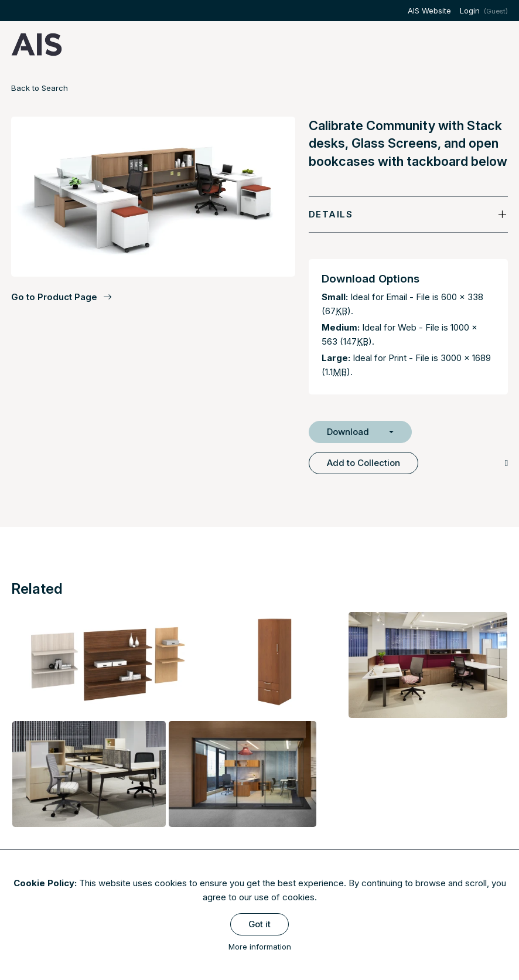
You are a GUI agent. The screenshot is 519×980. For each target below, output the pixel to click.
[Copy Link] (506, 463)
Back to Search (40, 88)
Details (331, 214)
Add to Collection (363, 463)
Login (470, 11)
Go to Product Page (62, 297)
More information (260, 947)
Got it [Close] (259, 924)
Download (348, 432)
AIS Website (429, 11)
